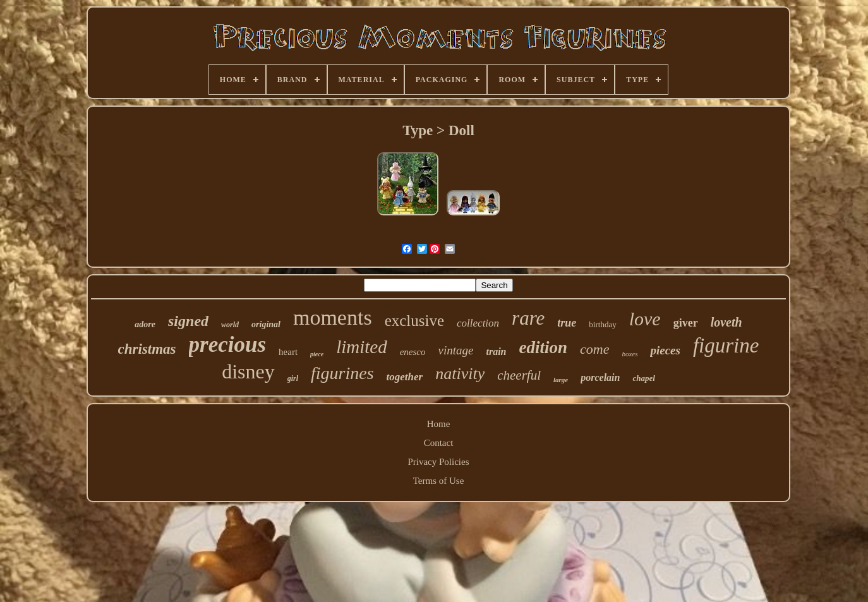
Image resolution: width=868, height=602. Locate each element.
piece (317, 354)
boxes (630, 354)
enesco (413, 352)
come (594, 349)
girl (293, 378)
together (405, 377)
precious (228, 345)
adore (145, 324)
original (266, 324)
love (645, 319)
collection (478, 323)
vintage (456, 350)
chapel (643, 378)
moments (333, 317)
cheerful (519, 375)
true (567, 323)
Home (439, 424)
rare (528, 318)
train (496, 352)
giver (686, 323)
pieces (665, 350)
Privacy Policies (438, 462)
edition (543, 347)
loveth (726, 322)
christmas (147, 349)
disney (248, 371)
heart (288, 352)
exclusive (414, 321)
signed (188, 321)
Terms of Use (439, 481)
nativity (460, 374)
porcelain (600, 377)
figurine (726, 346)
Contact (439, 443)
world (230, 325)
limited (362, 347)
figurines (342, 373)
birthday (602, 324)
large (561, 380)
